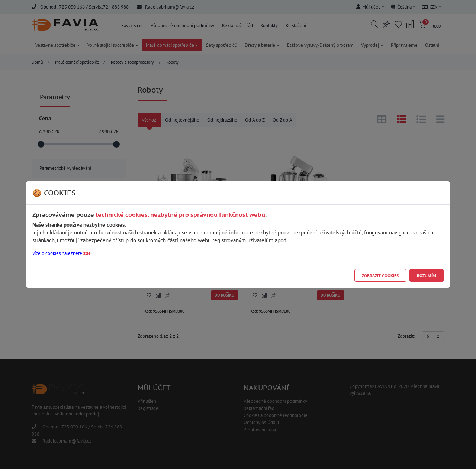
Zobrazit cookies (380, 276)
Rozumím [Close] (427, 276)
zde (87, 253)
